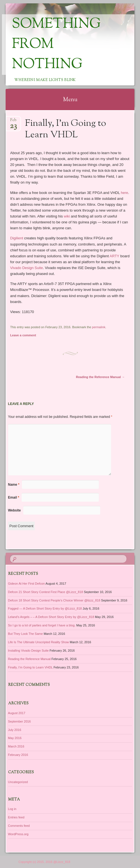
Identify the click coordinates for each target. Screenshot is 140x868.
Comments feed (19, 826)
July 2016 (15, 730)
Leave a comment (23, 335)
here (125, 193)
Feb (13, 122)
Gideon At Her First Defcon (26, 584)
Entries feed (16, 817)
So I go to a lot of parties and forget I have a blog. (42, 625)
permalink (99, 327)
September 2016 (19, 721)
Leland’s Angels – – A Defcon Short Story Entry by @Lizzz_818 (51, 617)
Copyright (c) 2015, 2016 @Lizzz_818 (44, 862)
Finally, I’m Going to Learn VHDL (31, 667)
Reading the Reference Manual (100, 377)
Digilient (17, 238)
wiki (67, 216)
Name (14, 485)
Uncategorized (18, 782)
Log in (12, 809)
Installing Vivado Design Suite (28, 651)
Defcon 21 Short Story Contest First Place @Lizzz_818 (46, 592)
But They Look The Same (25, 634)
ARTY (115, 256)
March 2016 (16, 746)
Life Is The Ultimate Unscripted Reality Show (39, 642)
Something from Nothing (56, 45)
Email (14, 497)
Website (15, 510)
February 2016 (18, 755)
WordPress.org (18, 834)
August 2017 (17, 713)
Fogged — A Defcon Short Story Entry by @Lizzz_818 (45, 608)
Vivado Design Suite (26, 268)
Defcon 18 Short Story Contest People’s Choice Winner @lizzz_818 (54, 600)
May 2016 (15, 738)
